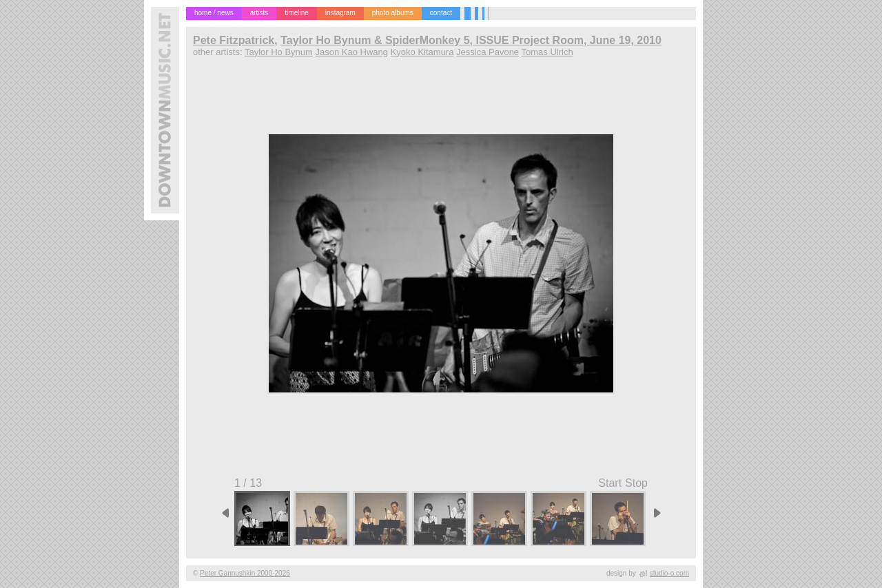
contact (441, 13)
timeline (296, 13)
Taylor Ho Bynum (279, 52)
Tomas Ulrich (547, 52)
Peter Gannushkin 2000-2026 (245, 573)
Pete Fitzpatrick (234, 40)
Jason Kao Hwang (352, 52)
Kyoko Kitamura (422, 52)
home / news (214, 13)
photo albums (393, 13)
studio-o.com (669, 573)
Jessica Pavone (488, 52)
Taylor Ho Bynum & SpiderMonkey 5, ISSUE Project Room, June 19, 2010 (471, 40)
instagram (340, 13)
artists (259, 13)
